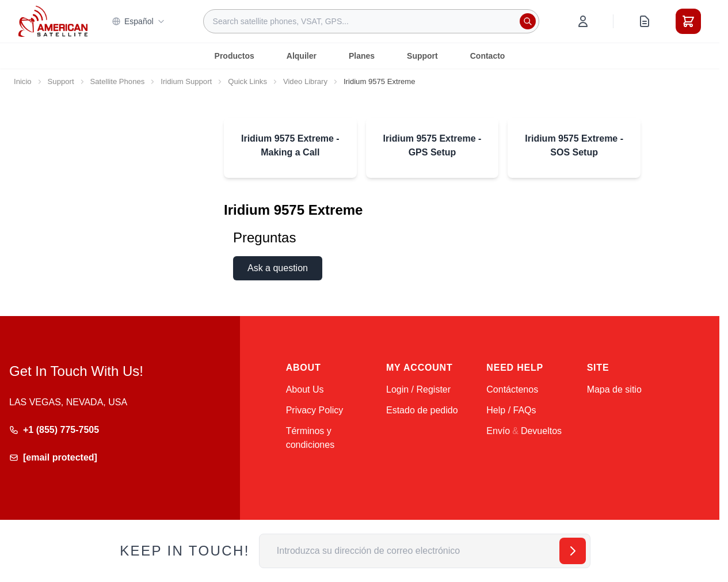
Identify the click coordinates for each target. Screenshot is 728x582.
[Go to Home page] (53, 21)
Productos (235, 56)
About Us (305, 389)
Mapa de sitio (614, 389)
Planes (362, 56)
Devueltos (541, 431)
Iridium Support (186, 81)
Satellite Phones (118, 81)
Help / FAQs (511, 410)
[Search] (528, 21)
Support (422, 56)
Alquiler (302, 56)
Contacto (488, 56)
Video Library (305, 81)
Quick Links (247, 81)
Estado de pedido (422, 410)
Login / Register (418, 389)
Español (138, 21)
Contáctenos (512, 389)
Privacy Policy (315, 410)
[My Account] (583, 21)
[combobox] (371, 21)
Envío (498, 431)
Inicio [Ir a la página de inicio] (23, 81)
